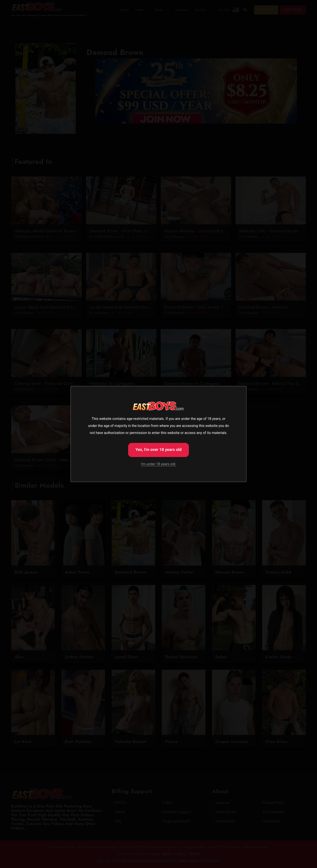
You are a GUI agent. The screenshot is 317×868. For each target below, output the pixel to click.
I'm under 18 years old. (158, 464)
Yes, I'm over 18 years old (158, 450)
